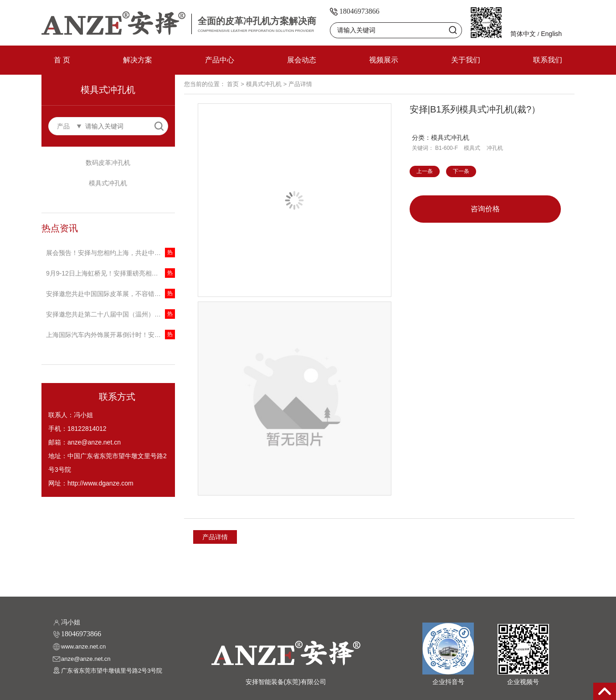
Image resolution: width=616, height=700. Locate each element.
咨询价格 (485, 209)
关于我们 (466, 60)
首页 (233, 84)
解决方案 (138, 60)
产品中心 (220, 60)
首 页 (62, 60)
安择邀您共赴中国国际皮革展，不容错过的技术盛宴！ (110, 294)
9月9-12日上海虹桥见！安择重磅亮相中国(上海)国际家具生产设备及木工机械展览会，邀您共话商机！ (110, 273)
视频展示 (384, 60)
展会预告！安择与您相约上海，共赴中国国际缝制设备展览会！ (110, 253)
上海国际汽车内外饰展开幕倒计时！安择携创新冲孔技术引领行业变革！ (110, 335)
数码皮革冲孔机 (108, 163)
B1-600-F (447, 148)
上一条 (425, 171)
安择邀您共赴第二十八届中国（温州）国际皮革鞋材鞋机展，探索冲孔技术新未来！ (110, 314)
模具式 (472, 148)
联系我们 (548, 60)
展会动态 (302, 60)
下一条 (461, 171)
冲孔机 (495, 148)
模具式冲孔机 (108, 183)
